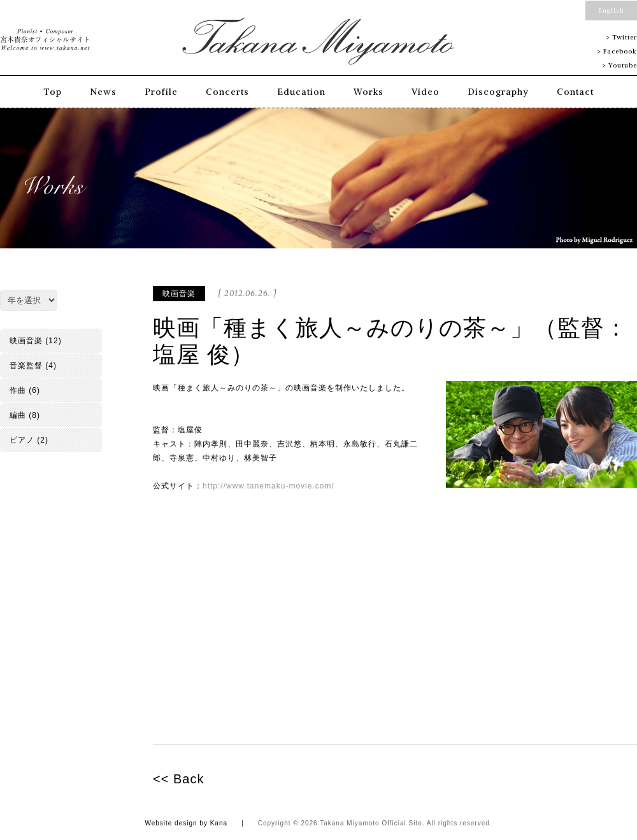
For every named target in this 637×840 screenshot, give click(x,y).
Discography (498, 92)
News (103, 92)
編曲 (18, 415)
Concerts (227, 92)
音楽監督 (26, 366)
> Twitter (621, 37)
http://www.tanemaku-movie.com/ (268, 486)
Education (301, 92)
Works (369, 92)
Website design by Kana (186, 823)
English (611, 11)
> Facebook (617, 51)
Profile (161, 92)
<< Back (178, 779)
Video (426, 92)
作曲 (18, 390)
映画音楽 (179, 294)
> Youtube (619, 65)
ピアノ (22, 440)
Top (53, 92)
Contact (575, 92)
